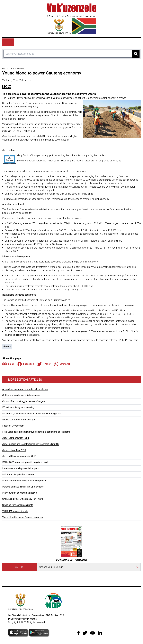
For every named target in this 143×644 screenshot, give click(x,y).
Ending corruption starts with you (19, 420)
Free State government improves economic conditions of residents (36, 432)
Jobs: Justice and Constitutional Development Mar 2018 (31, 444)
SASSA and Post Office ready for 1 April (23, 499)
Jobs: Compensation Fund (16, 438)
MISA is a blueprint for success (18, 475)
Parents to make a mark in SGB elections (23, 487)
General (7, 346)
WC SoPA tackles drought (15, 511)
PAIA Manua (30, 619)
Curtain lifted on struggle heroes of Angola (24, 401)
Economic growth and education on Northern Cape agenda (31, 414)
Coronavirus (38, 615)
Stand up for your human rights (18, 505)
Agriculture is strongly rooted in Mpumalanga (25, 389)
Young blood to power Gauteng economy (23, 517)
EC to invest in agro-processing (18, 407)
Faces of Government (13, 426)
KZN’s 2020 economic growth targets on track (25, 462)
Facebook (26, 364)
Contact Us (25, 615)
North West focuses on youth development (24, 481)
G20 (62, 615)
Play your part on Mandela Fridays (20, 493)
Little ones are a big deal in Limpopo (21, 468)
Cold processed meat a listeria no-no (21, 395)
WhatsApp (62, 364)
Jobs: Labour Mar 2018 (14, 450)
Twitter (44, 364)
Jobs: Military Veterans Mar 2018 (19, 456)
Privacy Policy (15, 619)
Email (8, 364)
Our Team (13, 615)
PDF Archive (52, 615)
